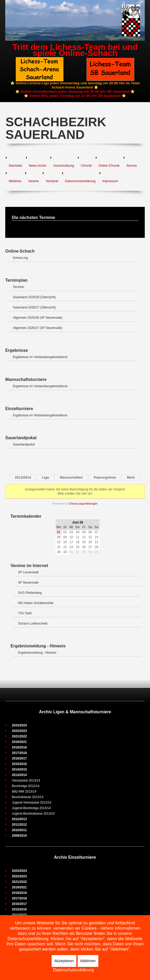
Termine (18, 287)
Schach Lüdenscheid (33, 623)
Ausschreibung (64, 166)
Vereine (33, 181)
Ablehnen (88, 961)
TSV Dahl (25, 613)
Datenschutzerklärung (80, 181)
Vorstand (52, 181)
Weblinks (15, 181)
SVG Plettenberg (30, 593)
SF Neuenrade (28, 583)
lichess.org (20, 258)
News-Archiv (38, 166)
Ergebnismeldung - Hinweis (37, 653)
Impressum (110, 181)
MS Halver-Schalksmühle (36, 603)
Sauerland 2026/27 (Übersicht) (34, 307)
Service (132, 166)
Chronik (86, 166)
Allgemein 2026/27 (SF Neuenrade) (38, 328)
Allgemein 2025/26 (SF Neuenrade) (38, 318)
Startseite (15, 166)
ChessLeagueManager (83, 504)
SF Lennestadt (28, 572)
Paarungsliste (105, 477)
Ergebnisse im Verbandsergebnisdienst (40, 357)
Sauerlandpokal (24, 444)
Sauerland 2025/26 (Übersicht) (34, 297)
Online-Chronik (109, 166)
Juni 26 (77, 522)
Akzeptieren (64, 961)
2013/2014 (23, 477)
